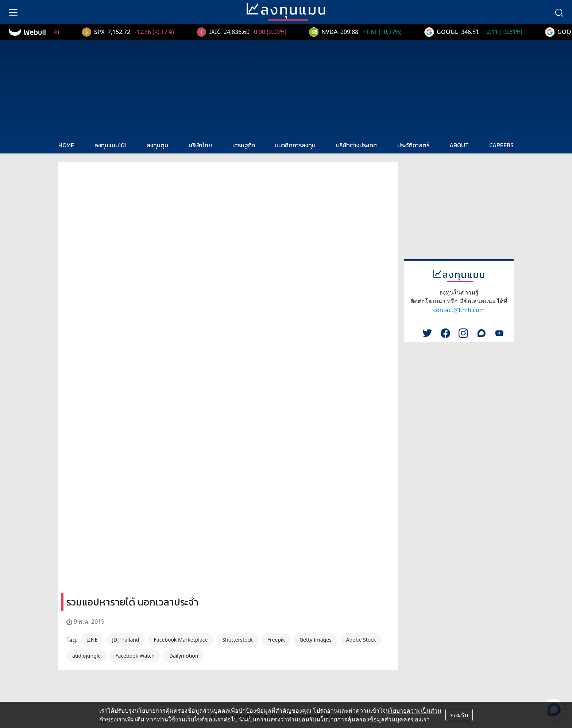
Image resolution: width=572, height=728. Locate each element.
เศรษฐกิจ (244, 145)
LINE (92, 640)
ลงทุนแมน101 (111, 145)
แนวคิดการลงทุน (295, 145)
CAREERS (501, 145)
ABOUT (459, 145)
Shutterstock (237, 640)
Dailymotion (184, 656)
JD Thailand (125, 640)
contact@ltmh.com (459, 310)
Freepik (276, 640)
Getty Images (316, 640)
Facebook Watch (135, 656)
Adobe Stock (361, 640)
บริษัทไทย (200, 145)
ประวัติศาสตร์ (413, 145)
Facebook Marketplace (181, 640)
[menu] (13, 12)
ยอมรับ (459, 715)
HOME (66, 145)
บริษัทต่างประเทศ (356, 145)
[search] (559, 12)
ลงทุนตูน (157, 145)
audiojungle (86, 656)
